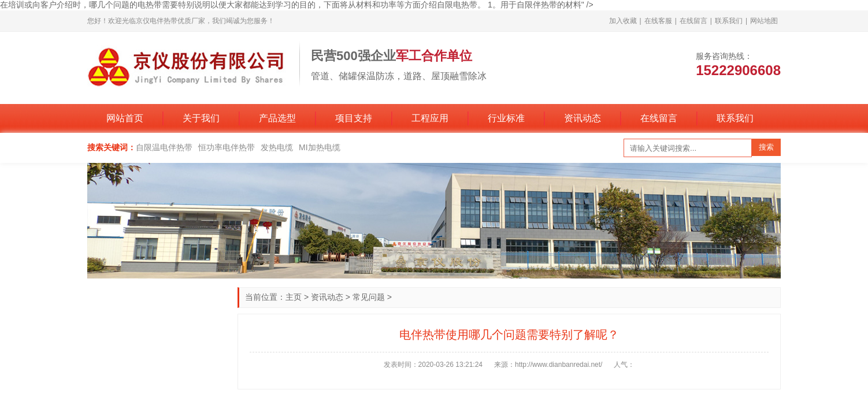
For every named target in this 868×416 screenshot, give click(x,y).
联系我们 (729, 21)
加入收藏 (623, 21)
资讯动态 (583, 118)
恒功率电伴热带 (227, 147)
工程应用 (430, 118)
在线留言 (693, 21)
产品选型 (277, 118)
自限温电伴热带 (164, 147)
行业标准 (506, 118)
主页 (294, 297)
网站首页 (125, 118)
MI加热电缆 (320, 147)
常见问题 (369, 297)
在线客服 (658, 21)
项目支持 (354, 118)
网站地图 (764, 21)
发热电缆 (277, 147)
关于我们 (201, 118)
